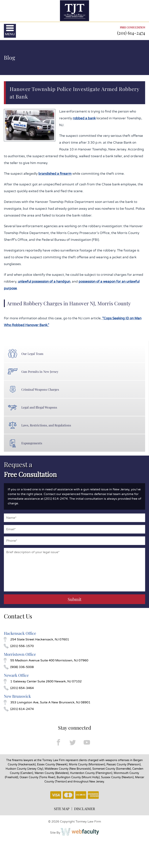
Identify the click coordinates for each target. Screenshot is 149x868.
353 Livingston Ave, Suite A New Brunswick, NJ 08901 (47, 702)
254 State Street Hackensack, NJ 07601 (36, 639)
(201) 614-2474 (131, 33)
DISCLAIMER (85, 809)
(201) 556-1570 (19, 646)
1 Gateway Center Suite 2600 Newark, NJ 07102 (43, 681)
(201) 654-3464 (19, 688)
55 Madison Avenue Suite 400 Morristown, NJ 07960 (46, 660)
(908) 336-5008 (19, 667)
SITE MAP (62, 809)
